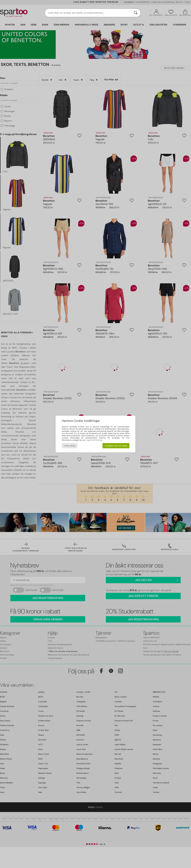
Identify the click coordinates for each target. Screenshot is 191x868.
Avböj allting (70, 446)
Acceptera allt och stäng (116, 446)
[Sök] (136, 13)
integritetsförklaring (94, 440)
